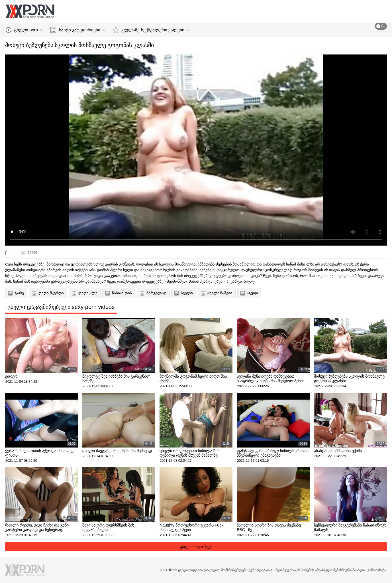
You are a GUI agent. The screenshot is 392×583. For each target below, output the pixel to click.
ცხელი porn (24, 30)
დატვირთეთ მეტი (196, 546)
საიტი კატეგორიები (78, 30)
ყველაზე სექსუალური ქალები (151, 30)
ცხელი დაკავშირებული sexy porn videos (61, 307)
